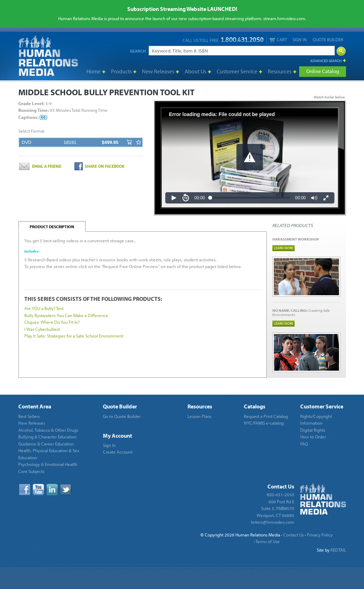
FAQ (304, 444)
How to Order (313, 437)
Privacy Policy (320, 535)
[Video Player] (250, 158)
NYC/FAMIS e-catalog (264, 423)
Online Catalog (323, 71)
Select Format (31, 131)
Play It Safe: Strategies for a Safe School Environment (74, 336)
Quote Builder (328, 40)
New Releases (158, 71)
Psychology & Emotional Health (48, 464)
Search (138, 51)
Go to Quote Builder (122, 416)
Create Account (118, 452)
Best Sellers (29, 416)
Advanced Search (326, 61)
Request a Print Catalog (266, 416)
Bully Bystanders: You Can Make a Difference (66, 315)
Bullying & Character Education (47, 437)
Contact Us (294, 535)
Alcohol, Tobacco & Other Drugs (48, 430)
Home (93, 71)
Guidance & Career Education (46, 444)
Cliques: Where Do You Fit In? (52, 322)
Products (121, 71)
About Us (195, 71)
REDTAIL (338, 550)
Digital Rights (313, 430)
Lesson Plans (199, 416)
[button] (250, 157)
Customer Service (237, 71)
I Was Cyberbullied (42, 329)
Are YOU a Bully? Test (44, 308)
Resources (280, 71)
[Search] (242, 51)
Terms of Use (268, 541)
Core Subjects (31, 471)
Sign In (300, 40)
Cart (278, 40)
